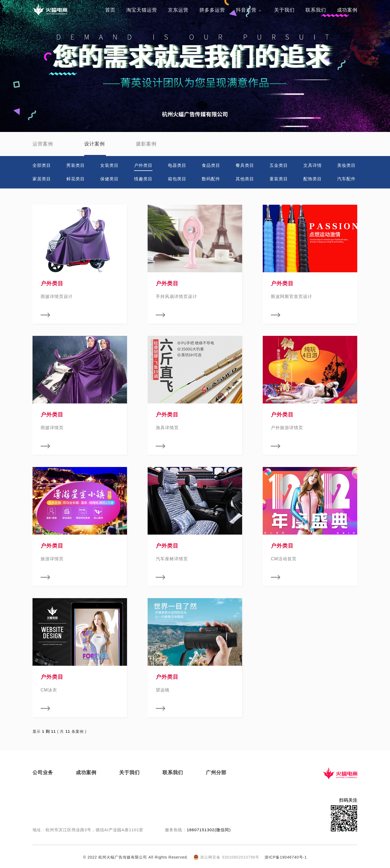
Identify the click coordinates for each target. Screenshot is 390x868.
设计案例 (95, 144)
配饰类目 (313, 179)
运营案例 (43, 144)
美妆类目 (346, 165)
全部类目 (42, 165)
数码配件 (211, 179)
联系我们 (316, 10)
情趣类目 (143, 179)
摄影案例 (146, 144)
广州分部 (216, 773)
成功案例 (347, 10)
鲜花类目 (76, 179)
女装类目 (109, 165)
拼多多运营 (212, 10)
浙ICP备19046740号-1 (286, 857)
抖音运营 (246, 10)
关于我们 (284, 10)
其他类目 (245, 179)
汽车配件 (346, 179)
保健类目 (109, 179)
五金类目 (279, 165)
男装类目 (76, 165)
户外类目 (143, 165)
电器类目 (177, 165)
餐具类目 (245, 165)
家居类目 (42, 179)
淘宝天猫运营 (142, 10)
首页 (110, 10)
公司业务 (43, 773)
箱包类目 (177, 179)
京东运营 (178, 10)
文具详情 (313, 165)
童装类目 (279, 179)
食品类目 (211, 165)
